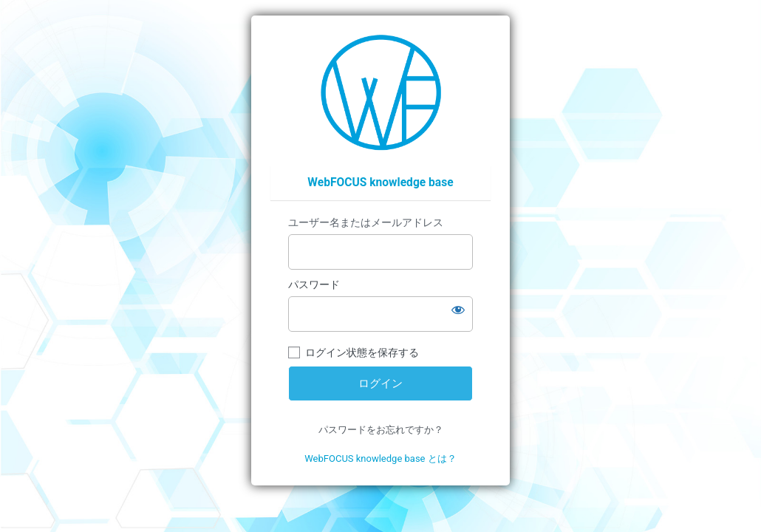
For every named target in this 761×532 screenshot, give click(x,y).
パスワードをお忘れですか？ (381, 430)
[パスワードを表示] (458, 310)
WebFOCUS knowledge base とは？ (380, 458)
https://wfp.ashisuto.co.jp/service (381, 92)
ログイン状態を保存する (362, 352)
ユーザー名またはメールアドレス (366, 222)
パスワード (314, 284)
